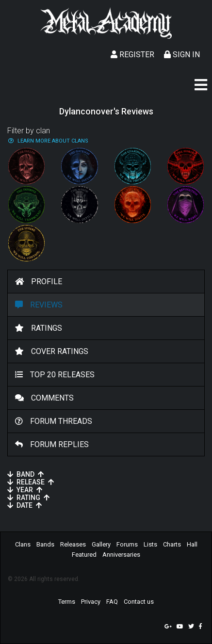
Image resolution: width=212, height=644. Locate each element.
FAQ (112, 602)
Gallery (101, 544)
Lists (150, 544)
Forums (127, 544)
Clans (23, 544)
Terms (67, 602)
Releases (73, 544)
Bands (45, 544)
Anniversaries (121, 555)
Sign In (182, 55)
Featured (84, 555)
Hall (192, 544)
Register (132, 55)
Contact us (139, 602)
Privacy (91, 602)
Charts (172, 544)
